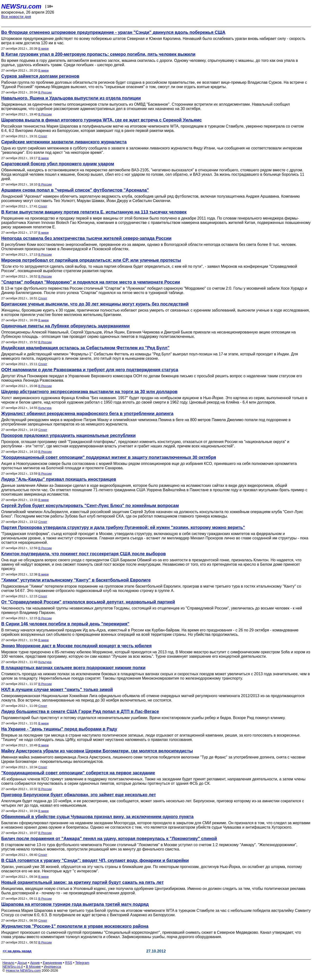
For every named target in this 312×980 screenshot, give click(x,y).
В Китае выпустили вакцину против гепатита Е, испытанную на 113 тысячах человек (94, 212)
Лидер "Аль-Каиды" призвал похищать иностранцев (59, 479)
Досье (22, 963)
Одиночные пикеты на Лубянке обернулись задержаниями (65, 326)
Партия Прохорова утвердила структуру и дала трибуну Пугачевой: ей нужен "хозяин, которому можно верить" (123, 527)
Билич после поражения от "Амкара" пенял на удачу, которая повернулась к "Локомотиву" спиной (109, 839)
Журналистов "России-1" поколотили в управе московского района (75, 926)
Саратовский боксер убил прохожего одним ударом (58, 164)
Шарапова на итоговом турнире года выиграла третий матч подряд (75, 904)
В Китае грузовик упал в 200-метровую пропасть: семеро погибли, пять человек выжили (98, 54)
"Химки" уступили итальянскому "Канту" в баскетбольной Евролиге (76, 580)
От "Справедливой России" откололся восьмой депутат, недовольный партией (88, 602)
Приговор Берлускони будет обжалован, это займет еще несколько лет (78, 795)
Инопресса (53, 967)
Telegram (82, 963)
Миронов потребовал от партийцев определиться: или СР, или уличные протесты (91, 260)
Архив (35, 963)
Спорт (43, 136)
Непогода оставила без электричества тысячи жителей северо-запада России (86, 238)
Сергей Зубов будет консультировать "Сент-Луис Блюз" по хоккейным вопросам (90, 506)
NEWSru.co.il (13, 967)
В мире (44, 49)
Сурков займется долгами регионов (40, 76)
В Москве (33, 967)
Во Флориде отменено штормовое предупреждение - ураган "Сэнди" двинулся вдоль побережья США (113, 32)
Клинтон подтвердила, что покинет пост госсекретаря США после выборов (83, 554)
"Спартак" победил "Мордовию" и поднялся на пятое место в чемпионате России (91, 282)
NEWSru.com (21, 6)
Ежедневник (53, 963)
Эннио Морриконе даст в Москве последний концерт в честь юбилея (76, 646)
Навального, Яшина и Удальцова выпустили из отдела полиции (71, 98)
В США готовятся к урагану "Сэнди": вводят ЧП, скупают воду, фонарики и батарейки (95, 860)
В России (45, 92)
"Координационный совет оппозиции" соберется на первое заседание (78, 773)
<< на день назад (17, 951)
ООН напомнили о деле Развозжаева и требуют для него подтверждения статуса (90, 370)
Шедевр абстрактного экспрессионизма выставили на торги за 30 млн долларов (89, 392)
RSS (69, 963)
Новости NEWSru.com (23, 971)
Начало (8, 963)
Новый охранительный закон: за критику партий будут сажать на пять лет (82, 882)
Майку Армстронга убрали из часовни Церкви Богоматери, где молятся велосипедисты (97, 751)
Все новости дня (16, 17)
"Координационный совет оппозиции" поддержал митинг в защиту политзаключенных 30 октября (109, 457)
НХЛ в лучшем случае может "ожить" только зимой (57, 690)
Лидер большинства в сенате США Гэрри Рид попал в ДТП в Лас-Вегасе (80, 712)
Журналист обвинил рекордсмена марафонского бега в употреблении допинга (87, 414)
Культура (45, 408)
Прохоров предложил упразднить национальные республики (68, 435)
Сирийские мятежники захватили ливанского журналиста (64, 142)
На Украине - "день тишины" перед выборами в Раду (59, 729)
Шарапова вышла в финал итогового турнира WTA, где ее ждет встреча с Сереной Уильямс (102, 120)
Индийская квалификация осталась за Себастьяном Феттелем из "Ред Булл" (85, 348)
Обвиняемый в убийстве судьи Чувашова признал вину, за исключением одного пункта (97, 817)
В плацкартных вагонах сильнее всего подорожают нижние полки (73, 668)
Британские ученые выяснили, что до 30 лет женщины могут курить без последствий (95, 304)
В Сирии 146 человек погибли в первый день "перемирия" (65, 624)
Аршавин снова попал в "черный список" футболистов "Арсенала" (75, 190)
